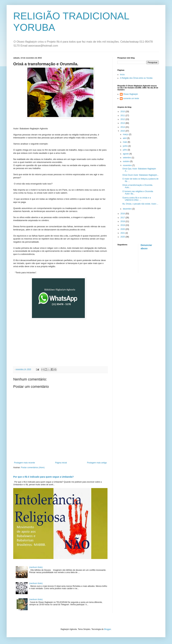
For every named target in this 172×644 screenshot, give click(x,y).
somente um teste (131, 98)
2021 (123, 233)
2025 (123, 237)
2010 (123, 112)
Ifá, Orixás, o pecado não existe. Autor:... (140, 204)
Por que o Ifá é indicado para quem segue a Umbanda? (43, 477)
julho (125, 150)
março (126, 134)
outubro (127, 161)
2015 (123, 131)
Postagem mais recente (24, 463)
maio (125, 142)
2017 (123, 218)
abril (125, 138)
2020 (123, 229)
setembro (127, 158)
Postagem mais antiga (97, 463)
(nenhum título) (36, 567)
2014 (123, 127)
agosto (126, 154)
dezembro (128, 209)
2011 (123, 116)
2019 (123, 225)
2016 (123, 214)
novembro (128, 165)
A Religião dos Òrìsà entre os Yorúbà (136, 78)
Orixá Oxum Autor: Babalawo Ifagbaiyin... (140, 175)
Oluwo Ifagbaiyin (131, 94)
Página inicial (61, 463)
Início (122, 75)
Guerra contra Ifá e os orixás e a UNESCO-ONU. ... (137, 199)
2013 (123, 123)
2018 (123, 221)
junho (126, 146)
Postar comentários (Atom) (33, 468)
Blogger (108, 629)
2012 (123, 119)
